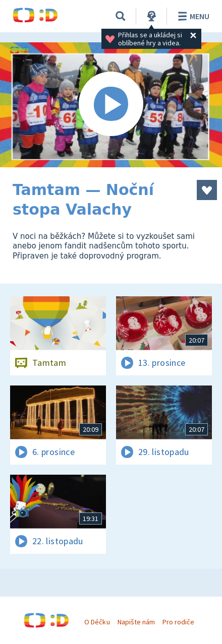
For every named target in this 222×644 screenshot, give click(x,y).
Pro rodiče (178, 622)
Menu (192, 16)
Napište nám (136, 622)
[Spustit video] (111, 105)
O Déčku (97, 622)
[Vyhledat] (121, 16)
